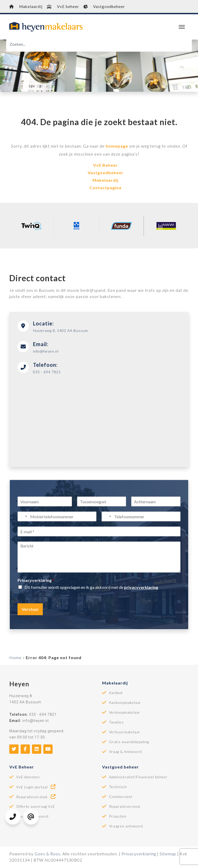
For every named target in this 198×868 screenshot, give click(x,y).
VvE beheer (69, 7)
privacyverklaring (141, 588)
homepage (117, 147)
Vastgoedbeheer (116, 7)
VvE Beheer (105, 166)
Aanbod (116, 694)
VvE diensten (28, 778)
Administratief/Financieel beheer (138, 778)
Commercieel (121, 797)
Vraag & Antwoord (125, 752)
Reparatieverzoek (36, 797)
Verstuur (30, 610)
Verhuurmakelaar (125, 733)
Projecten (118, 817)
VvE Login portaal (36, 788)
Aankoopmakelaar (125, 703)
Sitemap (168, 854)
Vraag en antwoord (126, 827)
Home (15, 658)
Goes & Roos (47, 854)
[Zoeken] (99, 45)
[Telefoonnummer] (141, 517)
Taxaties (116, 723)
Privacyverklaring (36, 581)
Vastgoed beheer (121, 768)
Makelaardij (28, 7)
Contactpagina (105, 188)
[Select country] (23, 517)
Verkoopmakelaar (125, 713)
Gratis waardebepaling (129, 743)
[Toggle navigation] (182, 28)
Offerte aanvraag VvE (36, 807)
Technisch (118, 788)
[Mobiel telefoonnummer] (57, 517)
